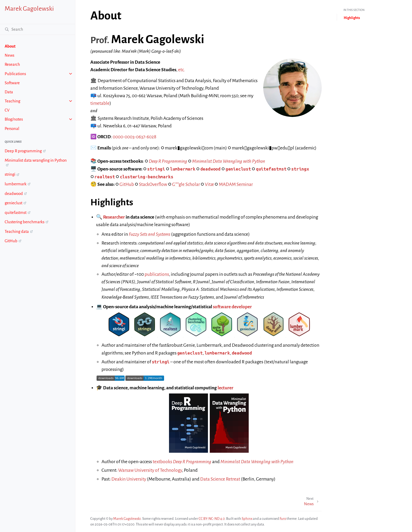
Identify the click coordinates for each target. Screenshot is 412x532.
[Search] (38, 29)
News (9, 55)
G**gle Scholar (186, 184)
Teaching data (17, 231)
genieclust (13, 203)
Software (12, 83)
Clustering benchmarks (25, 222)
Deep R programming (23, 151)
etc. (181, 70)
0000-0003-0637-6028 (134, 137)
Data (9, 92)
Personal (12, 129)
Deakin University (129, 479)
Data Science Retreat (220, 479)
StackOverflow (153, 184)
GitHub (11, 241)
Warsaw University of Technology (150, 470)
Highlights (352, 18)
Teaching (12, 101)
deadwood (14, 193)
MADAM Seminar (236, 184)
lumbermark (16, 184)
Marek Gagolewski (29, 9)
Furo (283, 519)
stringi (10, 174)
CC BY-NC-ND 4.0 (212, 519)
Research (12, 64)
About (10, 46)
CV (7, 110)
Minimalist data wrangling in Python (36, 160)
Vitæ (209, 184)
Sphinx (247, 519)
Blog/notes (14, 119)
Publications (15, 74)
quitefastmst (16, 212)
